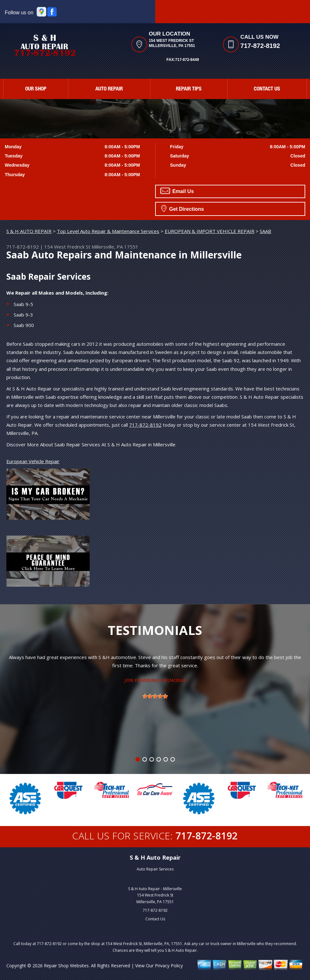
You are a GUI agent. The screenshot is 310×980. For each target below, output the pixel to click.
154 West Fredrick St (67, 247)
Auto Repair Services (155, 869)
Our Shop (36, 89)
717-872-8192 (260, 46)
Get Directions (183, 208)
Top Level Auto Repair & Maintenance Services (108, 231)
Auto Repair (109, 89)
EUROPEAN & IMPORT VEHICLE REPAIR (210, 231)
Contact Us (267, 89)
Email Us (177, 191)
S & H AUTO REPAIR (29, 231)
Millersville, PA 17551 (115, 247)
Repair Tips (189, 89)
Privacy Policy (169, 966)
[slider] (155, 696)
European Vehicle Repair (33, 461)
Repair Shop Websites (66, 966)
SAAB (265, 231)
